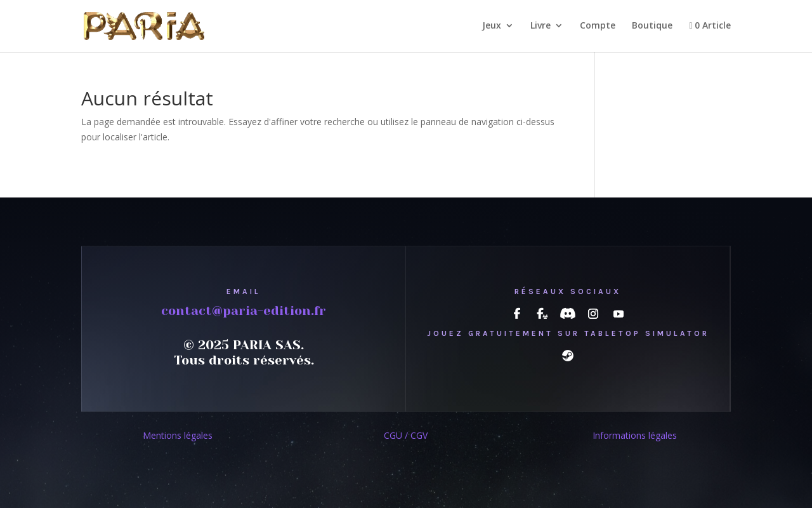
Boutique (652, 26)
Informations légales (635, 435)
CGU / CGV (406, 435)
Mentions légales (178, 435)
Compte (598, 26)
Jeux (492, 26)
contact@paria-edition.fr (244, 311)
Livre (540, 26)
